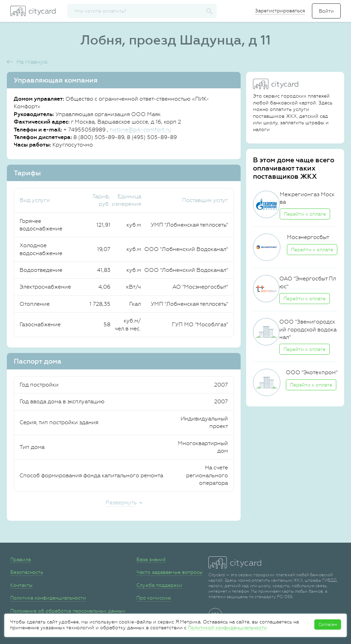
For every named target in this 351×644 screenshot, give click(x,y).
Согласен (328, 624)
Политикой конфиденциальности (227, 628)
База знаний (151, 559)
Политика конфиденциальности (48, 598)
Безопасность (27, 572)
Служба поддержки (159, 585)
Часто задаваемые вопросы (170, 572)
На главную (32, 62)
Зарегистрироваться (280, 11)
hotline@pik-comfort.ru (141, 130)
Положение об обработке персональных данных (68, 611)
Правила (21, 559)
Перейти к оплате (305, 214)
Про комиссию (154, 598)
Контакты (21, 585)
